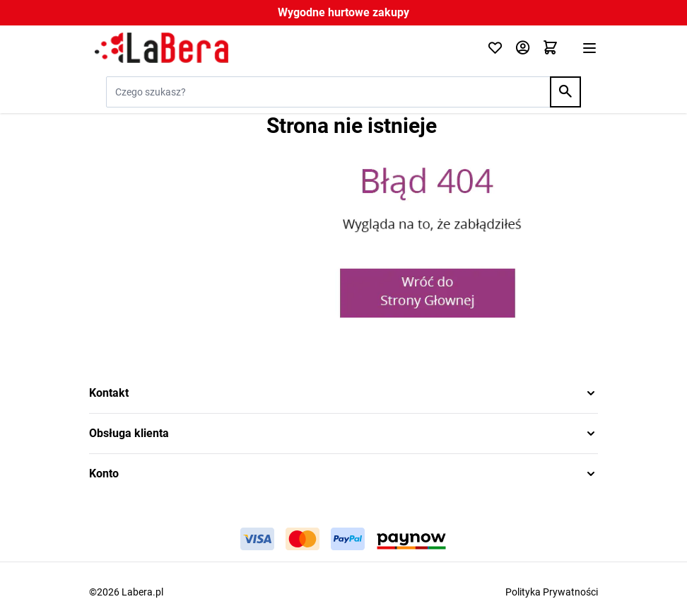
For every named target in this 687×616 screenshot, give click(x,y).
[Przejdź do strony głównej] (280, 48)
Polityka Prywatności (552, 592)
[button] (343, 393)
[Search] (565, 92)
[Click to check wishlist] (495, 48)
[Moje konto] (523, 48)
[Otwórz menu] (589, 48)
